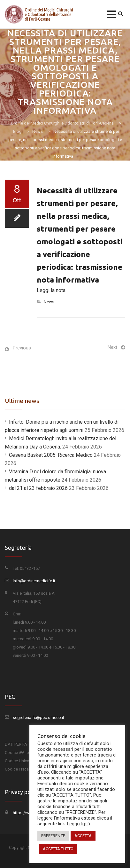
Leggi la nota (51, 290)
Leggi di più (79, 824)
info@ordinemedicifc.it (34, 581)
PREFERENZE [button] (53, 836)
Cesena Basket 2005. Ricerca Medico (51, 455)
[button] (111, 14)
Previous (22, 348)
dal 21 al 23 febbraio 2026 (38, 488)
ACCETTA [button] (83, 836)
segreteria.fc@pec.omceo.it (38, 717)
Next (112, 347)
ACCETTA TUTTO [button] (58, 849)
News (49, 302)
